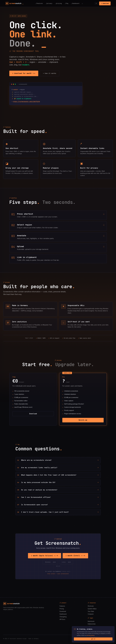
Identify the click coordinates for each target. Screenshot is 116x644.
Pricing (62, 609)
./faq (66, 3)
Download (33, 414)
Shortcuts (91, 606)
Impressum (91, 621)
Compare (91, 614)
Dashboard (63, 614)
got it (93, 639)
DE (96, 3)
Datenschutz (92, 624)
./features (39, 3)
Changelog (63, 617)
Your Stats (91, 611)
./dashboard (75, 3)
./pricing (58, 3)
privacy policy (91, 635)
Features (62, 606)
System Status (92, 609)
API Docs (62, 619)
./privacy (49, 3)
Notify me (83, 420)
